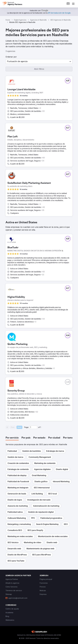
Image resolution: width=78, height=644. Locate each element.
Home (8, 20)
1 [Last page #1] (41, 427)
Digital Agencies (20, 20)
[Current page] (33, 427)
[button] (39, 61)
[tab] (12, 438)
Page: (27, 427)
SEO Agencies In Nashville (61, 20)
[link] (68, 4)
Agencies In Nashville (38, 20)
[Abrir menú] (73, 4)
